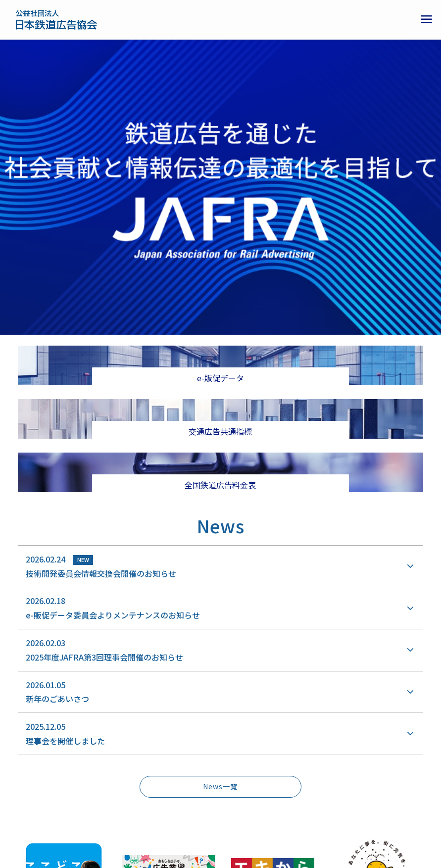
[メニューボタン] (426, 20)
